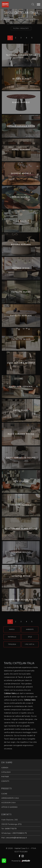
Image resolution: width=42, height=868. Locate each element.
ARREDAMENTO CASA (10, 798)
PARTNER (5, 777)
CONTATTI (5, 781)
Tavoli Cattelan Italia (32, 20)
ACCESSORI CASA (8, 803)
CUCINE (4, 794)
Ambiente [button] (30, 629)
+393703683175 (19, 833)
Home (21, 18)
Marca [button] (12, 629)
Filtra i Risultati (21, 28)
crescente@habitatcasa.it (16, 838)
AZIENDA (5, 768)
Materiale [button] (12, 637)
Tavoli (20, 20)
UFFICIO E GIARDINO (9, 807)
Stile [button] (30, 637)
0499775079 (11, 829)
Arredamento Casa (9, 20)
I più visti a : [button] (30, 644)
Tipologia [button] (12, 644)
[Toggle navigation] (39, 5)
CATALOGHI (6, 772)
